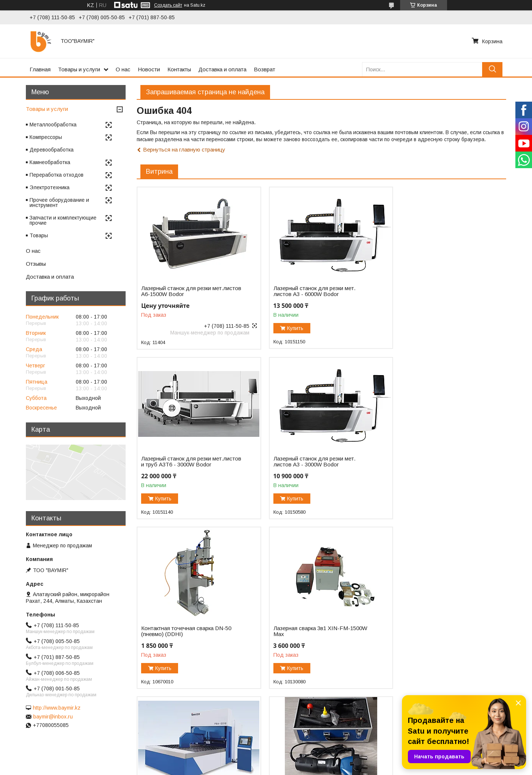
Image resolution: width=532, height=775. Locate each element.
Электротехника (50, 187)
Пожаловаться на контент (283, 768)
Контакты (179, 69)
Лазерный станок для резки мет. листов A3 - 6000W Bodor (308, 291)
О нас (123, 69)
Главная (40, 69)
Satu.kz (298, 761)
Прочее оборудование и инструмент (59, 203)
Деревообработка (52, 150)
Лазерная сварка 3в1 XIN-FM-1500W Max (439, 467)
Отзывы (36, 264)
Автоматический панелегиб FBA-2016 (183, 636)
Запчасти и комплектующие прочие (63, 220)
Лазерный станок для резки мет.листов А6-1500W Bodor (178, 291)
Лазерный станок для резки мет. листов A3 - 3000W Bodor (182, 467)
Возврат (265, 69)
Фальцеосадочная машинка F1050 (311, 645)
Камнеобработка (50, 162)
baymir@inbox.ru (53, 717)
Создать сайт (168, 5)
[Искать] (492, 69)
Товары (39, 235)
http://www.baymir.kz (57, 708)
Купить (289, 328)
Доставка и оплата (222, 69)
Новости (149, 69)
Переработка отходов (57, 175)
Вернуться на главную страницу (184, 149)
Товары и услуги (79, 69)
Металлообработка (53, 125)
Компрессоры (46, 137)
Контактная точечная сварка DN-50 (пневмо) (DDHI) (312, 467)
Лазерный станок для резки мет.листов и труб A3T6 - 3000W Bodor (434, 294)
